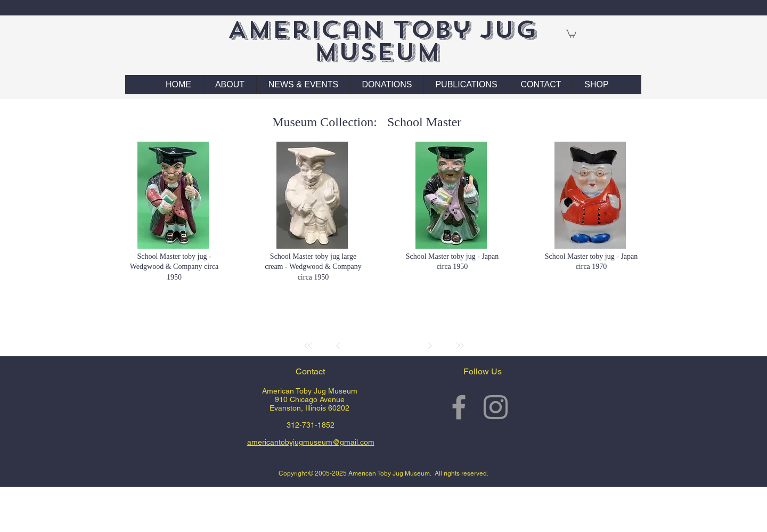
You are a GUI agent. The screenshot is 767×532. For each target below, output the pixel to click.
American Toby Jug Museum (382, 41)
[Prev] (338, 346)
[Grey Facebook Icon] (459, 407)
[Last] (460, 346)
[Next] (430, 346)
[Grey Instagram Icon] (496, 407)
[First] (308, 346)
